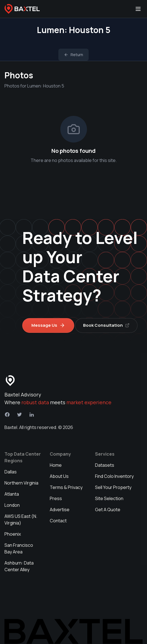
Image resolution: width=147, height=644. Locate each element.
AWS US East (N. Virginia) (21, 520)
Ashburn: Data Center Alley (19, 566)
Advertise (60, 510)
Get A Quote (108, 510)
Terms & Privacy (66, 487)
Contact (58, 521)
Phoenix (13, 534)
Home (56, 465)
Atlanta (12, 494)
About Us (59, 476)
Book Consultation (106, 325)
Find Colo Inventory (114, 476)
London (12, 505)
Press (56, 498)
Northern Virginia (21, 483)
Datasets (105, 465)
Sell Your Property (113, 487)
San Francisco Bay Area (19, 548)
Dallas (11, 472)
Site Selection (109, 498)
